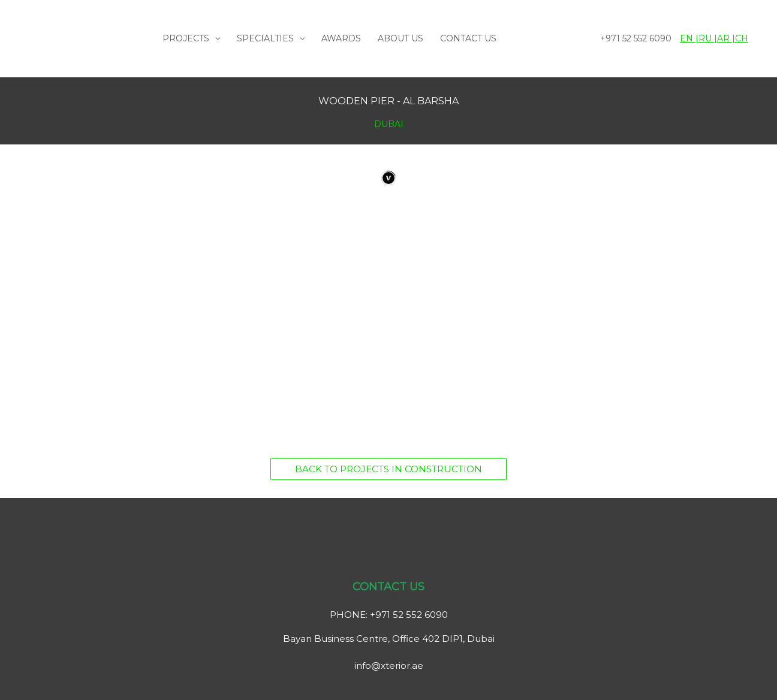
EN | (689, 38)
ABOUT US (400, 38)
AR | (726, 38)
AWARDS (341, 38)
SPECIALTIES (265, 38)
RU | (708, 38)
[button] (389, 469)
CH (742, 38)
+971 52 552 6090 (636, 38)
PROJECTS (186, 38)
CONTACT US (468, 38)
